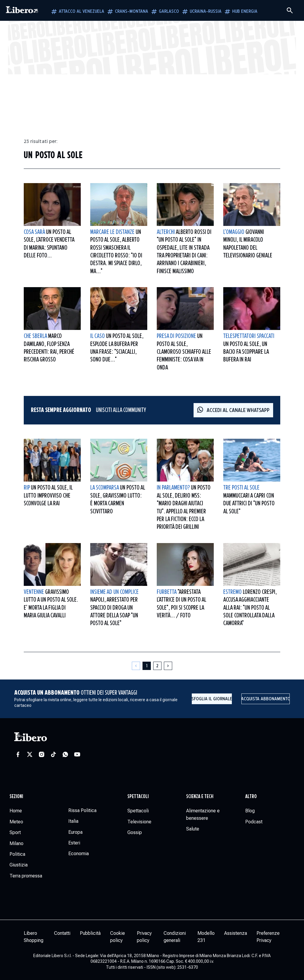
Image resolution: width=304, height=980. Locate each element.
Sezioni (16, 797)
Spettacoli (138, 797)
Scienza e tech (200, 797)
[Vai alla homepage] (22, 10)
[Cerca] (290, 10)
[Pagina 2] (157, 666)
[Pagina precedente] (136, 666)
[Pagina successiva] (168, 666)
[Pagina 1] (147, 666)
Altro (251, 797)
